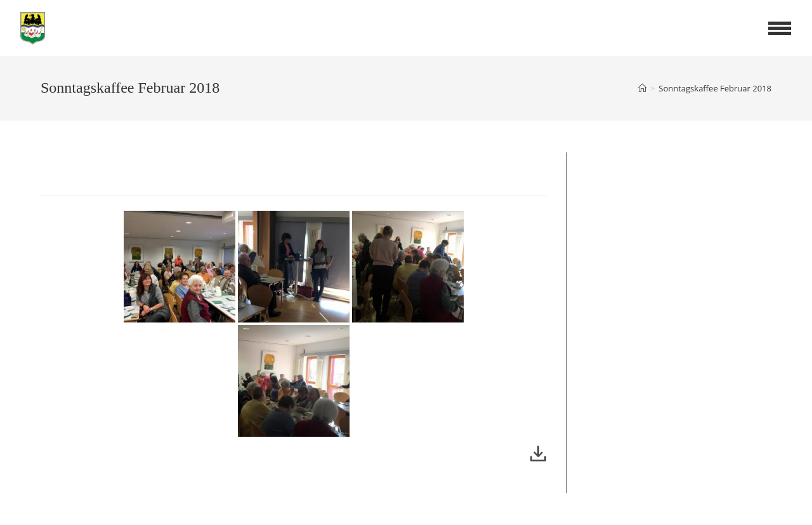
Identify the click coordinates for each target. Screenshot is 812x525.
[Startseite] (642, 88)
